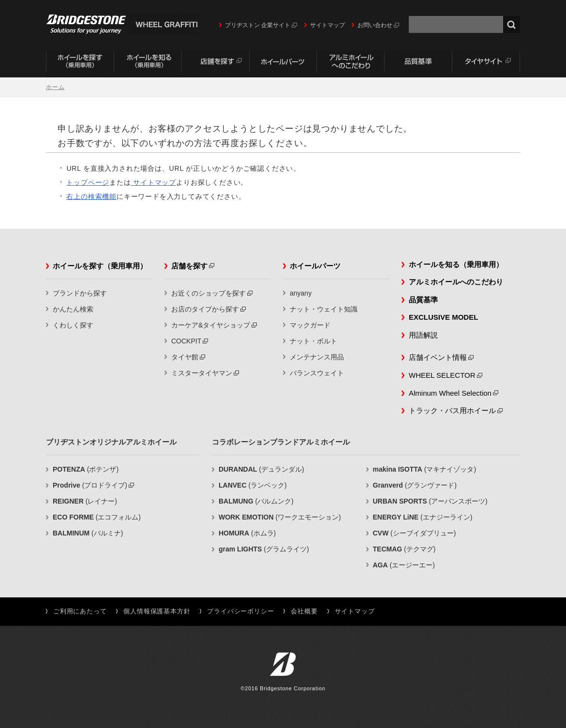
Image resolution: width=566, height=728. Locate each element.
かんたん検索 (73, 309)
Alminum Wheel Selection (450, 393)
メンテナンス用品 (317, 357)
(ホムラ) (247, 533)
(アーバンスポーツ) (430, 501)
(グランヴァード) (415, 485)
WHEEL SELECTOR (442, 375)
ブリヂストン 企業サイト (258, 25)
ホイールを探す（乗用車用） (80, 64)
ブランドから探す (80, 293)
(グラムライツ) (264, 549)
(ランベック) (253, 485)
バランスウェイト (317, 373)
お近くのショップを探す (209, 293)
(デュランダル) (261, 469)
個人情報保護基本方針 (157, 611)
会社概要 (304, 611)
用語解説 (423, 335)
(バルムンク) (256, 501)
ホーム (55, 87)
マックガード (310, 325)
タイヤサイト (486, 64)
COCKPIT (186, 341)
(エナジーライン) (423, 517)
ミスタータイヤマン (202, 373)
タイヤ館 (185, 357)
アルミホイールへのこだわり (351, 64)
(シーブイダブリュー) (415, 533)
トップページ (88, 182)
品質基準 (418, 64)
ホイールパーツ (283, 64)
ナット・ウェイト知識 (324, 309)
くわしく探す (73, 325)
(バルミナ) (88, 533)
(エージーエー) (404, 565)
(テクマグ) (404, 549)
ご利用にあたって (80, 611)
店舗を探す (215, 64)
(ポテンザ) (86, 469)
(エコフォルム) (97, 517)
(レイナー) (85, 501)
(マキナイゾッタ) (425, 469)
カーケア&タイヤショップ (211, 325)
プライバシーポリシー (240, 611)
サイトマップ (328, 25)
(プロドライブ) (90, 485)
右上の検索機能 (91, 196)
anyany (301, 293)
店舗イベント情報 (438, 357)
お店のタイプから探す (205, 309)
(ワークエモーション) (280, 517)
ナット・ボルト (313, 341)
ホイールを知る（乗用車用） (148, 64)
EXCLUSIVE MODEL (443, 317)
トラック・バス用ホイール (452, 410)
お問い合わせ (375, 25)
